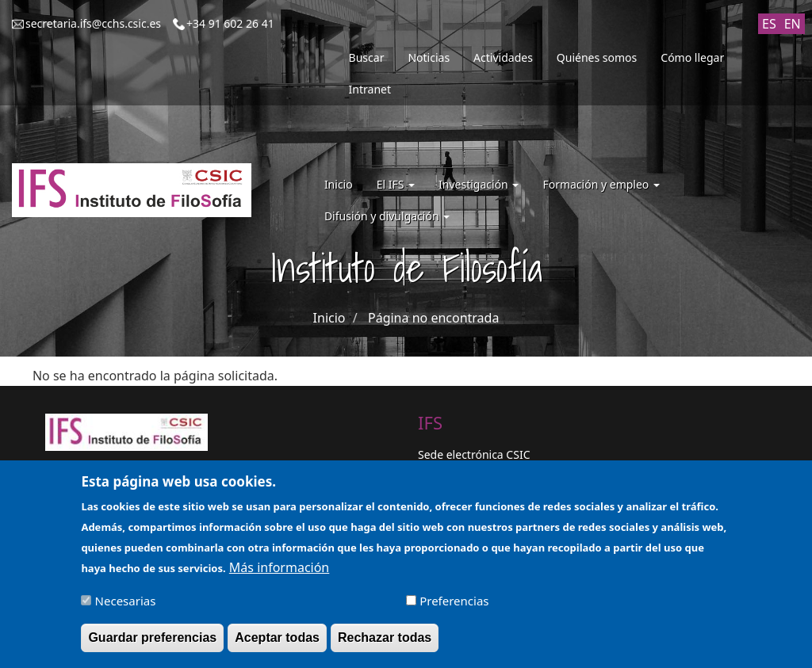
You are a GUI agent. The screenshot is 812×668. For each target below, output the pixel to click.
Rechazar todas (385, 643)
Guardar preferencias (152, 643)
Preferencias (454, 606)
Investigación (479, 184)
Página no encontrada (433, 318)
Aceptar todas (277, 643)
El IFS (396, 184)
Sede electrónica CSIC (474, 454)
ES (769, 24)
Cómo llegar (692, 57)
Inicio (339, 184)
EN (793, 24)
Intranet (370, 89)
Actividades (503, 57)
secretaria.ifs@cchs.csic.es (93, 23)
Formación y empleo (601, 184)
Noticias (429, 57)
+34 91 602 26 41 (230, 23)
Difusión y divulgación (387, 216)
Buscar (367, 57)
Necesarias (126, 606)
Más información (279, 573)
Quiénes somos (597, 57)
